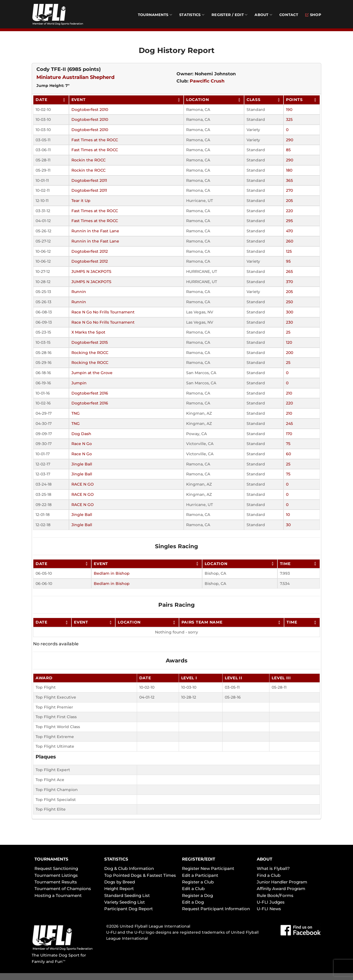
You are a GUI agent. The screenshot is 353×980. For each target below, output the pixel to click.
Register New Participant (208, 868)
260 (290, 241)
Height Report (119, 889)
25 (288, 332)
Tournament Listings (56, 875)
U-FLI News (269, 909)
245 (289, 424)
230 (289, 322)
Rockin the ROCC (89, 160)
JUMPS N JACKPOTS (91, 271)
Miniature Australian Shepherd (75, 77)
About (263, 15)
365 (289, 180)
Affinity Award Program (281, 889)
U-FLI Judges (271, 902)
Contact (289, 15)
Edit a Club (193, 889)
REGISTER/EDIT (199, 859)
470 (289, 231)
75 (288, 444)
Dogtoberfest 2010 (90, 110)
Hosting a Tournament (58, 895)
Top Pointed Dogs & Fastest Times (140, 875)
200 (290, 353)
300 (290, 312)
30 (288, 525)
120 (289, 342)
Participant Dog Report (129, 909)
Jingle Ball (82, 464)
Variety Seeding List (125, 902)
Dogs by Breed (120, 882)
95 (288, 261)
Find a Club (269, 875)
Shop (313, 15)
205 (289, 201)
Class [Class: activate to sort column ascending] (254, 100)
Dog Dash (81, 434)
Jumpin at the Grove (92, 373)
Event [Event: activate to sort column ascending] (79, 100)
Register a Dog (197, 895)
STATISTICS (116, 859)
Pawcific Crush (207, 81)
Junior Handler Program (282, 882)
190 (289, 110)
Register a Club (198, 882)
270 (289, 190)
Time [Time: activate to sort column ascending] (285, 564)
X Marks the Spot (88, 332)
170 (289, 434)
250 (289, 302)
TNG (76, 413)
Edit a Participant (200, 875)
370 (289, 282)
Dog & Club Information (129, 868)
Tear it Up (81, 201)
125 (289, 251)
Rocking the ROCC (90, 353)
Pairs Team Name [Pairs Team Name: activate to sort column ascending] (202, 622)
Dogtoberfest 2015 (90, 342)
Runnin (79, 292)
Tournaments (155, 15)
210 (289, 393)
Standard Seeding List (127, 895)
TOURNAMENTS (51, 859)
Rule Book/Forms (275, 895)
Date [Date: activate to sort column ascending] (42, 100)
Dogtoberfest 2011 (89, 180)
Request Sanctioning (56, 868)
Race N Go (82, 444)
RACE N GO (83, 484)
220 (289, 211)
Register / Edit (229, 15)
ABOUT (264, 859)
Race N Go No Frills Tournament (103, 312)
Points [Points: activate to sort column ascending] (294, 100)
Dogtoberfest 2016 (90, 393)
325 (289, 119)
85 (288, 150)
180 (289, 170)
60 (288, 454)
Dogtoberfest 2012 (90, 251)
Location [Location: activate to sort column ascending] (198, 100)
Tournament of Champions (63, 889)
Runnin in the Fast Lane (95, 231)
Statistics (192, 15)
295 (289, 221)
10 (288, 515)
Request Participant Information (216, 909)
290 (290, 140)
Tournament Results (56, 882)
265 (289, 271)
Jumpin (79, 383)
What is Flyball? (273, 868)
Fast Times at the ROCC (95, 140)
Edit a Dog (193, 902)
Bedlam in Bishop (112, 573)
